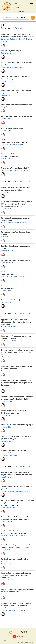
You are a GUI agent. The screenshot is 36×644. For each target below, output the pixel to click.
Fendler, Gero (6, 119)
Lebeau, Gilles (6, 291)
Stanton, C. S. (23, 536)
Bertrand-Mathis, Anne (9, 327)
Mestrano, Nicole (7, 302)
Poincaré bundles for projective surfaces (16, 300)
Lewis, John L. (19, 67)
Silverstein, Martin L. (22, 170)
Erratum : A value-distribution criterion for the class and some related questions (16, 606)
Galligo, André (6, 39)
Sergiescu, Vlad (7, 415)
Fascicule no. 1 (22, 28)
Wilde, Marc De (6, 276)
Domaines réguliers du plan (11, 51)
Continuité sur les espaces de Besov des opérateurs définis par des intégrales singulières (16, 575)
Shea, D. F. (13, 536)
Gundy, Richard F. (7, 170)
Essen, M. (5, 536)
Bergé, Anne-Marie (8, 223)
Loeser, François (7, 81)
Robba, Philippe (7, 209)
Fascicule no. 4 (22, 466)
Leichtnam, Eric (6, 550)
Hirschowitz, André (21, 491)
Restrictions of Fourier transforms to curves (17, 105)
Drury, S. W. (5, 107)
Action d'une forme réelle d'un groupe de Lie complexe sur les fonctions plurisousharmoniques (17, 503)
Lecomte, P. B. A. (19, 276)
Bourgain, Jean (6, 130)
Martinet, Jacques (21, 223)
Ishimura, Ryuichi (7, 357)
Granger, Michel (18, 39)
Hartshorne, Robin (7, 491)
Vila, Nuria (5, 237)
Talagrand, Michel (7, 441)
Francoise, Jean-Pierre (9, 455)
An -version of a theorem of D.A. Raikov (17, 116)
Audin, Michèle (6, 427)
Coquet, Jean (6, 192)
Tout (22, 18)
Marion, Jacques (7, 521)
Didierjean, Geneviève (9, 341)
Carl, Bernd (5, 387)
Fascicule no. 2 (22, 182)
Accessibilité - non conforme (24, 642)
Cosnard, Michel (7, 371)
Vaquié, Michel (6, 477)
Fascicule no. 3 (22, 313)
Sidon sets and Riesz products (12, 128)
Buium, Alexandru (7, 262)
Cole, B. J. (5, 144)
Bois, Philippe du (7, 158)
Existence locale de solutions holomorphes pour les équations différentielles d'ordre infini (17, 352)
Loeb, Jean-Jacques (8, 507)
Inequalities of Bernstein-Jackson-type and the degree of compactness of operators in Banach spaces (17, 383)
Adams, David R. (7, 67)
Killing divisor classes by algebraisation (16, 260)
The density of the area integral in (16, 168)
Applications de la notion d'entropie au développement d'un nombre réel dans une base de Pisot (17, 322)
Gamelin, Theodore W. (17, 144)
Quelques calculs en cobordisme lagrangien (17, 425)
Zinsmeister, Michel (8, 53)
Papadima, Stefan (7, 401)
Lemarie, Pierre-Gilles (9, 580)
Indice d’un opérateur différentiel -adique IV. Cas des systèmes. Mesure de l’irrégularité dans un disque (17, 204)
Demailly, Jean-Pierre (8, 594)
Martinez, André (7, 95)
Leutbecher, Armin (7, 251)
